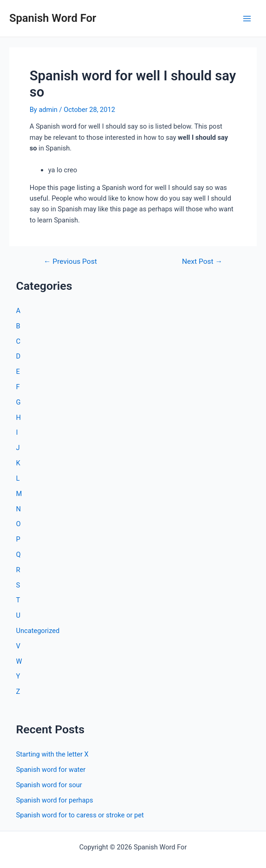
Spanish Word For (53, 18)
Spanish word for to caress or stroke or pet (80, 815)
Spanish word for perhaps (55, 800)
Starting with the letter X (52, 754)
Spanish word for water (51, 770)
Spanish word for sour (49, 785)
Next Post (202, 262)
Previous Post (70, 262)
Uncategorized (38, 631)
